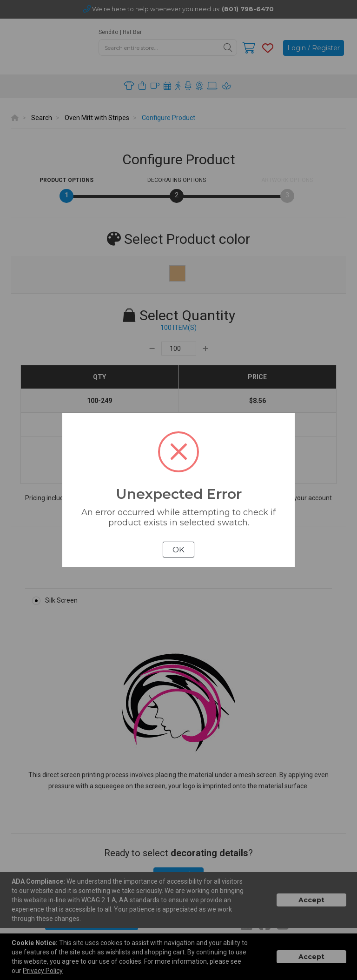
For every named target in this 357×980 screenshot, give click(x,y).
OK (178, 550)
